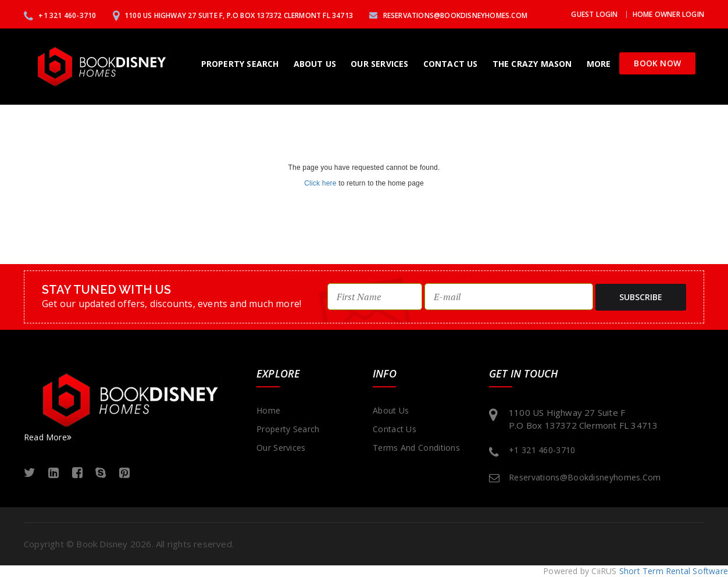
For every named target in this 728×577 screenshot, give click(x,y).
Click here (320, 183)
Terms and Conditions (416, 448)
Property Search (240, 64)
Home (268, 410)
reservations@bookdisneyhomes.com (448, 15)
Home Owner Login (668, 14)
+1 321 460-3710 (60, 15)
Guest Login (594, 14)
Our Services (379, 64)
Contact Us (451, 64)
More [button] (599, 64)
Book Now (657, 63)
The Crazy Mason (532, 64)
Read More (48, 437)
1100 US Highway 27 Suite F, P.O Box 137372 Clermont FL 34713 (233, 15)
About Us (315, 64)
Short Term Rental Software (674, 571)
